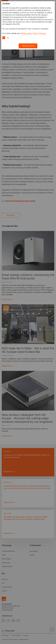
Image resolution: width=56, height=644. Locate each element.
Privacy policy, (26, 33)
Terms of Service (39, 33)
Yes (8, 38)
